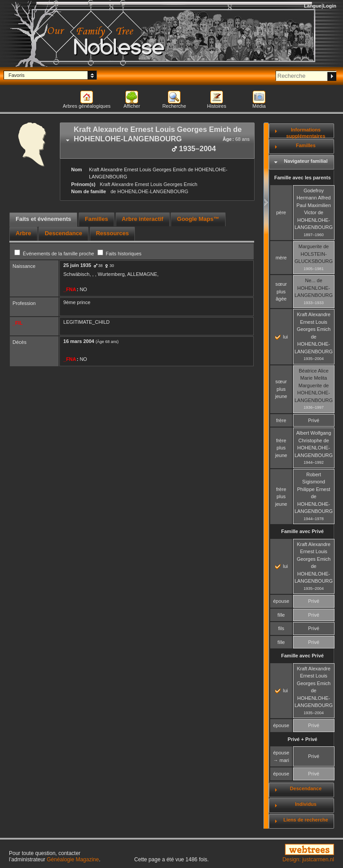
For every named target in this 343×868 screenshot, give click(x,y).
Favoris (17, 75)
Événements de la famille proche (55, 254)
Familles (306, 145)
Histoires (217, 106)
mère (281, 258)
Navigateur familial (306, 161)
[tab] (157, 141)
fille (281, 615)
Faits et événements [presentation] (43, 219)
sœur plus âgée (281, 291)
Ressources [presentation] (113, 233)
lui (281, 337)
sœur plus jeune (281, 389)
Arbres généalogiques (86, 106)
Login (330, 6)
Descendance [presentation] (63, 233)
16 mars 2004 (79, 341)
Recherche (174, 106)
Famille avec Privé (303, 531)
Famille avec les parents (303, 178)
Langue (313, 6)
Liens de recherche (305, 820)
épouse (281, 601)
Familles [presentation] (96, 219)
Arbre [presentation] (23, 233)
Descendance (306, 788)
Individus (305, 804)
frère (281, 420)
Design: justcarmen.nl (308, 860)
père (281, 212)
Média (259, 106)
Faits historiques (119, 254)
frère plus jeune (281, 448)
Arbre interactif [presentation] (143, 219)
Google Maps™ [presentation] (198, 219)
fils (281, 628)
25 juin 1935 (77, 265)
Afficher (132, 106)
